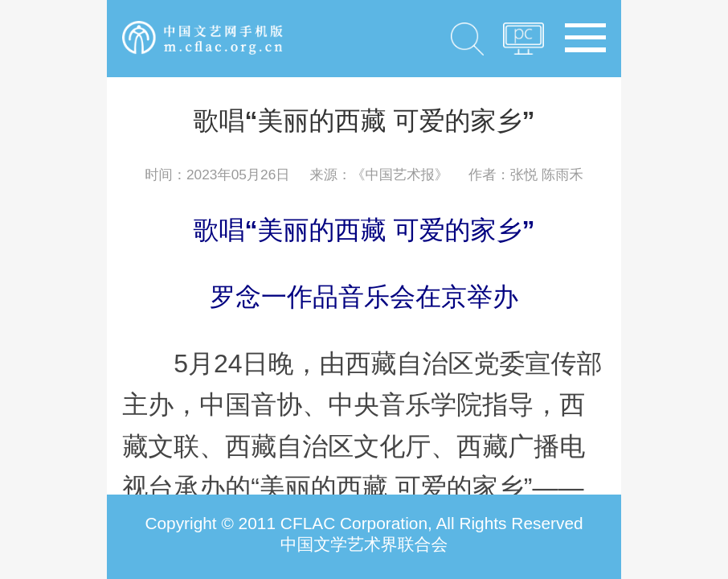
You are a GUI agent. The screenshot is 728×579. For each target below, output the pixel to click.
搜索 (468, 39)
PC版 (524, 43)
